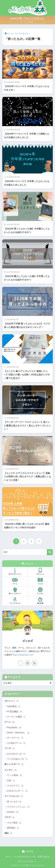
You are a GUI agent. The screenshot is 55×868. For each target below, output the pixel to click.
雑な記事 (40, 601)
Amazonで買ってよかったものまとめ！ (27, 18)
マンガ (40, 581)
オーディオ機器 (16, 717)
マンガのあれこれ (17, 759)
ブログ (10, 817)
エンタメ (40, 591)
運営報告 (13, 828)
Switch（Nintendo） (19, 733)
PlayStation (14, 728)
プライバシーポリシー (27, 861)
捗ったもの (14, 802)
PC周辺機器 (15, 712)
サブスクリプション (19, 807)
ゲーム (15, 581)
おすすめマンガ (16, 754)
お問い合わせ (44, 857)
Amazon (13, 812)
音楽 (11, 781)
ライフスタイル (15, 601)
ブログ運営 (14, 823)
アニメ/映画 (15, 775)
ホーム (9, 857)
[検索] (50, 552)
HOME (27, 851)
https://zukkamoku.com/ (23, 655)
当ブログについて (15, 571)
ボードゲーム (15, 738)
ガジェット (40, 571)
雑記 (9, 833)
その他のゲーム (16, 743)
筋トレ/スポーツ (15, 591)
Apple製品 (14, 706)
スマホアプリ (15, 786)
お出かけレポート (17, 791)
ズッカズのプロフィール (25, 857)
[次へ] (39, 541)
